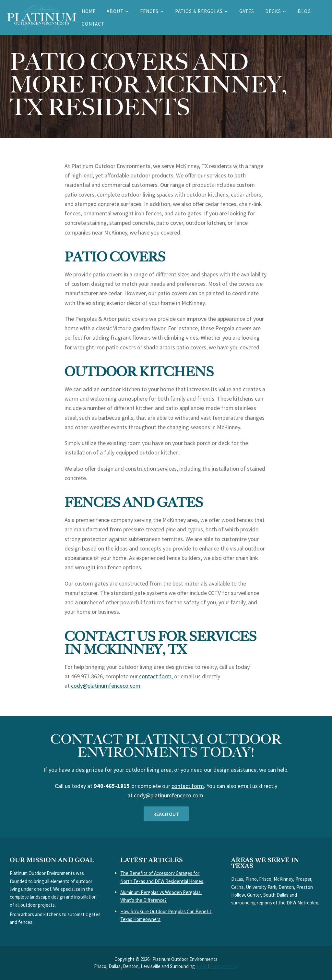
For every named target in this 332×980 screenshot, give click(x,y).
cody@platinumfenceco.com (106, 686)
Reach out (166, 814)
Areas (202, 966)
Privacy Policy (224, 966)
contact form (155, 676)
